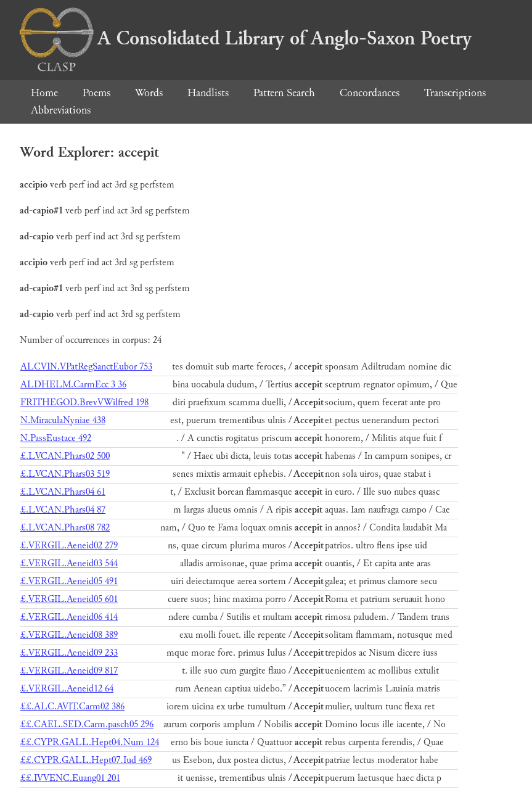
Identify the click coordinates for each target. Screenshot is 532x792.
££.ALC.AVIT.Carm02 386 (72, 707)
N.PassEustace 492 (56, 438)
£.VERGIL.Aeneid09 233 (69, 653)
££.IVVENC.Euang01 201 (70, 778)
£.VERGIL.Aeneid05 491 (69, 581)
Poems (96, 93)
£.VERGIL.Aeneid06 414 (69, 617)
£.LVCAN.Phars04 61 (63, 492)
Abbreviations (61, 110)
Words (149, 93)
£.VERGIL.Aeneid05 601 (69, 599)
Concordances (370, 93)
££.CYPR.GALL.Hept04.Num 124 (90, 742)
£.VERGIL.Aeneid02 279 (69, 546)
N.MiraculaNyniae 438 (63, 420)
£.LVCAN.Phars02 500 (65, 456)
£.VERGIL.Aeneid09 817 (69, 671)
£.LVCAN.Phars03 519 (65, 474)
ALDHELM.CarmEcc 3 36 (73, 385)
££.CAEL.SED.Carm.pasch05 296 (87, 724)
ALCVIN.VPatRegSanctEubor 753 (86, 367)
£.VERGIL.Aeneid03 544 (69, 563)
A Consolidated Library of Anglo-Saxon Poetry (246, 38)
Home (44, 93)
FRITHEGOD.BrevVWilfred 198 (84, 402)
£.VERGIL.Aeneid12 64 (67, 689)
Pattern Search (284, 93)
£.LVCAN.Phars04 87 (63, 510)
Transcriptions (455, 93)
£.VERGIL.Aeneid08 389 (69, 635)
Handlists (208, 93)
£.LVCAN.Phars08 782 (65, 528)
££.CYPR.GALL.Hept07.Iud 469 (86, 760)
